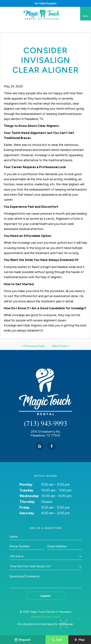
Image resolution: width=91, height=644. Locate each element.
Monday (26, 484)
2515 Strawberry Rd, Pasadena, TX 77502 (46, 434)
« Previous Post (33, 346)
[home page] (42, 14)
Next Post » (61, 346)
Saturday (27, 513)
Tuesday (26, 490)
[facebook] (51, 446)
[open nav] (86, 14)
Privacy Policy (52, 617)
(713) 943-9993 (45, 423)
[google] (40, 446)
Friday (24, 507)
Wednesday (29, 496)
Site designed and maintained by (44, 624)
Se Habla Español (45, 3)
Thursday (27, 502)
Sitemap (36, 617)
